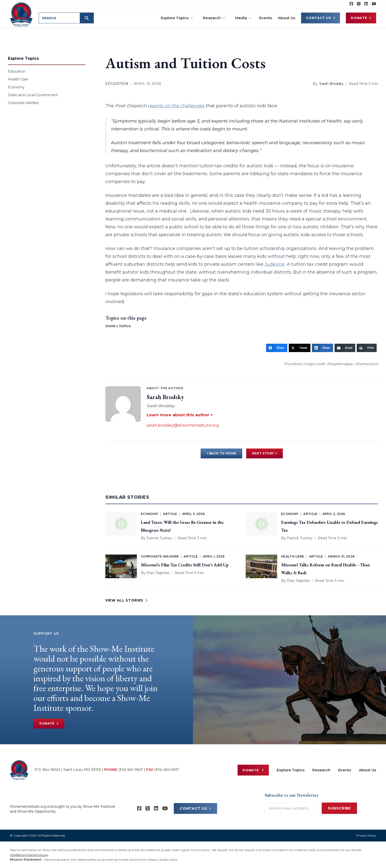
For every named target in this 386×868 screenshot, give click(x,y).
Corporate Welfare (24, 103)
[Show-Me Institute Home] (21, 15)
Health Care (18, 79)
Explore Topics (177, 18)
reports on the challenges (176, 106)
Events (266, 18)
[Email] (345, 348)
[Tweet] (300, 348)
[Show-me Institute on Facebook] (351, 4)
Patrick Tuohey (159, 538)
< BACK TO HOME (221, 453)
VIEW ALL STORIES (127, 600)
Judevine (275, 264)
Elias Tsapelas (158, 573)
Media (243, 18)
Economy (16, 87)
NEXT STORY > (265, 453)
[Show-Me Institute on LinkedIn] (366, 4)
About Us (287, 18)
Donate (361, 18)
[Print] (367, 348)
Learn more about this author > (180, 415)
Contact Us (321, 18)
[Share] (277, 348)
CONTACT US (195, 808)
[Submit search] (87, 18)
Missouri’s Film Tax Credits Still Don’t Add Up (185, 565)
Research (214, 18)
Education (17, 71)
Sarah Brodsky (331, 84)
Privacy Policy (366, 835)
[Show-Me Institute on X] (359, 4)
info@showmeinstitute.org (29, 855)
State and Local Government (33, 95)
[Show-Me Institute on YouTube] (374, 4)
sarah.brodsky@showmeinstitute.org (183, 425)
